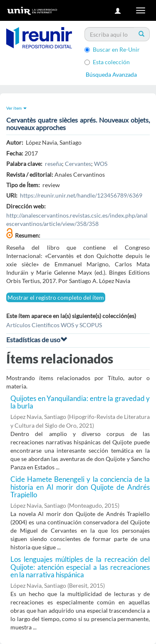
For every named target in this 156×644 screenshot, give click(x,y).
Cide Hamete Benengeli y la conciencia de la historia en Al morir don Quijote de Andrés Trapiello (80, 487)
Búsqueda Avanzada (111, 74)
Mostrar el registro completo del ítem (56, 297)
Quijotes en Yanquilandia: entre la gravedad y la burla (80, 402)
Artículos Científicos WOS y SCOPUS (54, 325)
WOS (101, 164)
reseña (53, 164)
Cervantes (78, 164)
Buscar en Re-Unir (112, 49)
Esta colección (107, 62)
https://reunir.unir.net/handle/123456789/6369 (81, 195)
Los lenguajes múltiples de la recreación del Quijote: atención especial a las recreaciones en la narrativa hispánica (80, 567)
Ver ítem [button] (16, 108)
